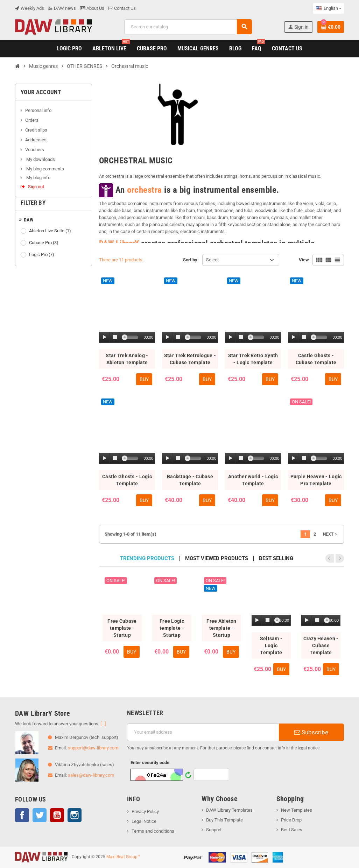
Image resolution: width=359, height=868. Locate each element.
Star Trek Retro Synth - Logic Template (253, 359)
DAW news (62, 8)
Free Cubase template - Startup (122, 628)
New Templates (297, 810)
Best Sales (292, 830)
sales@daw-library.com (91, 775)
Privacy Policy (145, 811)
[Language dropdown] (329, 8)
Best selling (276, 559)
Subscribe (311, 732)
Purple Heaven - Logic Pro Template (316, 480)
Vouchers (35, 150)
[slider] (131, 337)
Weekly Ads (30, 8)
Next (331, 534)
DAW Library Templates (229, 810)
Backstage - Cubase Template (190, 480)
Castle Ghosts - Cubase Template (316, 359)
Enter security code (150, 763)
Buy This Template (224, 820)
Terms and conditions (153, 831)
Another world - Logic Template (253, 480)
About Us (92, 8)
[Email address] (203, 732)
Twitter (40, 815)
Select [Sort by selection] (212, 260)
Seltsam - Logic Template (271, 645)
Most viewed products (217, 559)
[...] (103, 724)
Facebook (22, 815)
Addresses (36, 140)
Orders (32, 120)
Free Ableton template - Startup (221, 628)
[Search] (188, 27)
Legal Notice (144, 821)
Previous (330, 558)
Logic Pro (42, 255)
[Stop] (115, 337)
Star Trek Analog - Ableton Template (127, 359)
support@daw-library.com (93, 748)
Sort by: (191, 260)
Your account (41, 92)
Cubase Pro (44, 243)
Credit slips (36, 130)
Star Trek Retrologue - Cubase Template (190, 359)
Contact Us (122, 8)
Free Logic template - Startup (172, 628)
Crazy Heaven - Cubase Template (321, 645)
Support (214, 830)
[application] (127, 338)
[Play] (105, 337)
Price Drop (291, 820)
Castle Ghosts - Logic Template (127, 480)
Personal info (38, 110)
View (304, 260)
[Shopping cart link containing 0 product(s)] (331, 27)
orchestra (145, 189)
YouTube (57, 815)
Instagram (75, 815)
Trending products (147, 559)
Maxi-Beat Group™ (123, 857)
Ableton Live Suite (51, 231)
